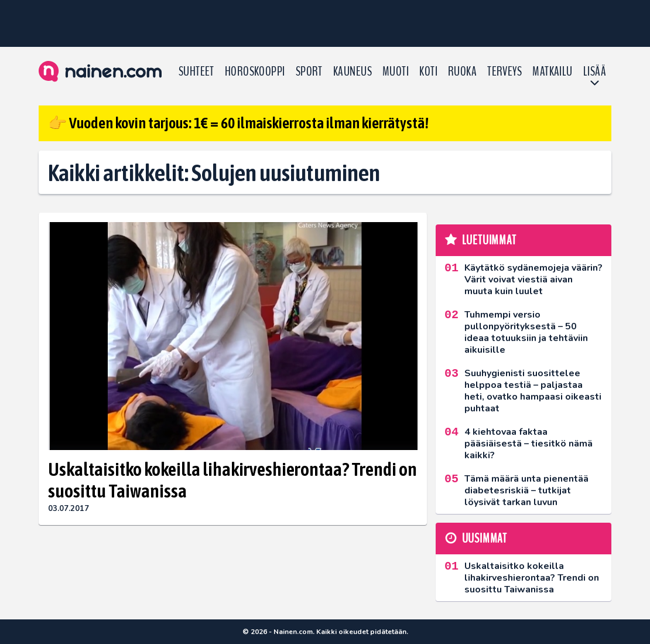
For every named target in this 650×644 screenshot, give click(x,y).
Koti (428, 71)
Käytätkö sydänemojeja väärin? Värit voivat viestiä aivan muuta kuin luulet (533, 280)
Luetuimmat (489, 240)
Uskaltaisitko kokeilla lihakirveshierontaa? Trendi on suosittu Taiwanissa (232, 480)
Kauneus (353, 71)
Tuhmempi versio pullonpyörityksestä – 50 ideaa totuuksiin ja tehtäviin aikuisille (526, 332)
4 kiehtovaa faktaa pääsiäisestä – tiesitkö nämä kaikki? (528, 444)
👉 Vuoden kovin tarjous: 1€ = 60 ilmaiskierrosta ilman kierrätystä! (238, 123)
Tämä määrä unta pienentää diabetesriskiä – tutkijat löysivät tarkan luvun (526, 490)
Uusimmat (485, 539)
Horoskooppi (255, 71)
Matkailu (552, 71)
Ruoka (462, 71)
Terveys (504, 71)
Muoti (396, 71)
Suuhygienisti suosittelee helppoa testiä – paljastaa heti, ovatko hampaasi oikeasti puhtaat (533, 391)
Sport (309, 71)
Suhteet (196, 71)
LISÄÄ (595, 71)
